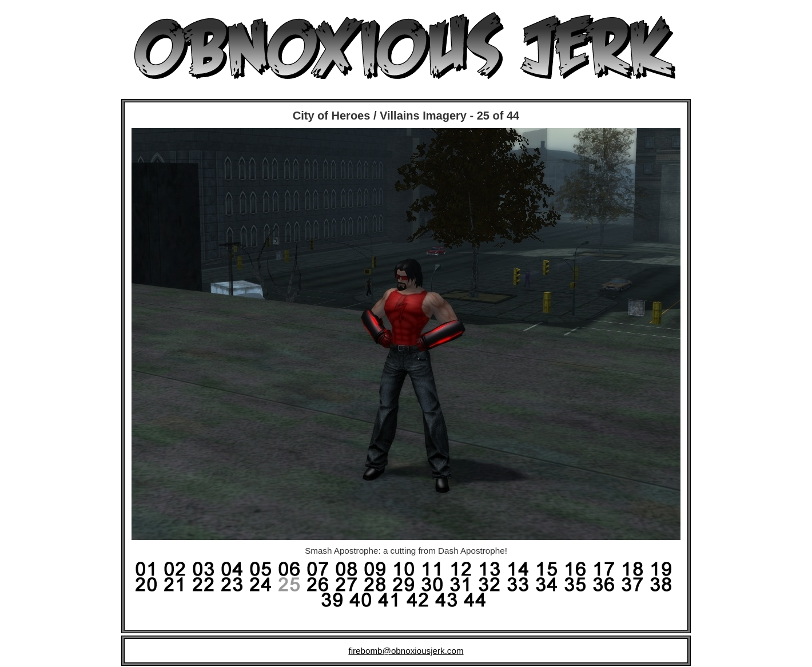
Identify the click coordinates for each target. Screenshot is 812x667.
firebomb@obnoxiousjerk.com (406, 651)
